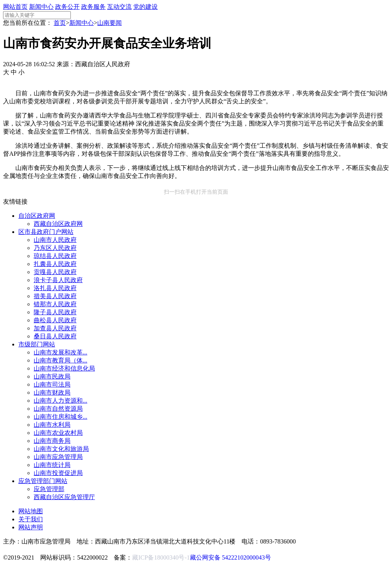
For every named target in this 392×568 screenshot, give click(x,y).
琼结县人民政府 (55, 256)
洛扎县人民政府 (55, 288)
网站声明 (31, 527)
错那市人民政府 (55, 304)
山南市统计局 (52, 465)
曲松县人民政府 (55, 320)
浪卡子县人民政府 (58, 280)
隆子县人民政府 (55, 312)
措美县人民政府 (55, 296)
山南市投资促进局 (58, 473)
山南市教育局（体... (60, 360)
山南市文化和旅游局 (61, 449)
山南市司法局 (52, 384)
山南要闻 (109, 23)
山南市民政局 (52, 376)
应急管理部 (49, 489)
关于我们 (31, 519)
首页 (60, 23)
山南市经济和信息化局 (64, 368)
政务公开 (67, 7)
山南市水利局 (52, 425)
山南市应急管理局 (58, 457)
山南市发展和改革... (60, 352)
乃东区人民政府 (55, 248)
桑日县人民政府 (55, 336)
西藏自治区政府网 (58, 224)
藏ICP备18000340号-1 (161, 557)
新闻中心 (41, 7)
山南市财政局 (52, 393)
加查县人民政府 (55, 328)
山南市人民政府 (55, 240)
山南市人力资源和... (60, 401)
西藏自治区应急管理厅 (64, 497)
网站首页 (15, 7)
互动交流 (119, 7)
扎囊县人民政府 (55, 264)
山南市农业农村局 (58, 433)
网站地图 (31, 511)
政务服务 (93, 7)
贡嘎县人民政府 (55, 272)
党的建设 (145, 7)
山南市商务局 (52, 441)
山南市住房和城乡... (60, 417)
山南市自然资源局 (58, 409)
